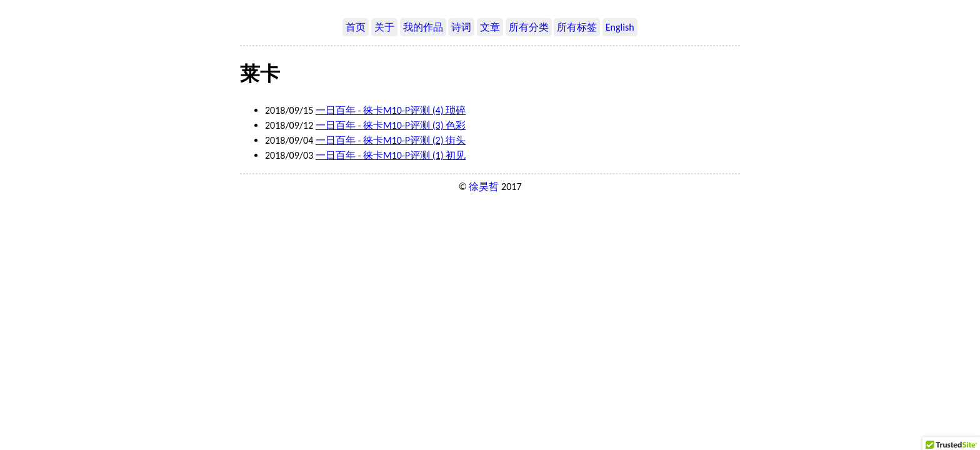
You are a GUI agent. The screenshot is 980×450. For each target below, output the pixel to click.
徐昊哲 (484, 187)
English (620, 27)
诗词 (461, 27)
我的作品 (423, 27)
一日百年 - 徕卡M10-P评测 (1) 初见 (391, 155)
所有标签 (577, 27)
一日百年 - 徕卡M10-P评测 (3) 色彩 (391, 125)
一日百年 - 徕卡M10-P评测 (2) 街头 (391, 140)
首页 (356, 27)
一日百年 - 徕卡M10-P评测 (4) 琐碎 (391, 110)
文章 (490, 27)
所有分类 (529, 27)
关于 (384, 27)
